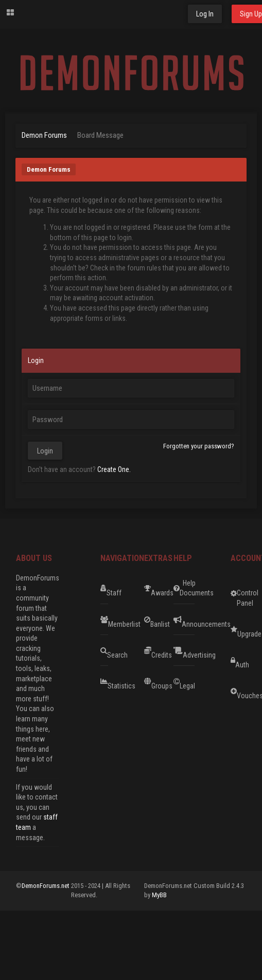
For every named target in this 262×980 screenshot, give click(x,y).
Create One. (114, 469)
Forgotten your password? (199, 446)
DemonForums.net (46, 886)
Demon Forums (44, 135)
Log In (205, 14)
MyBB (159, 895)
